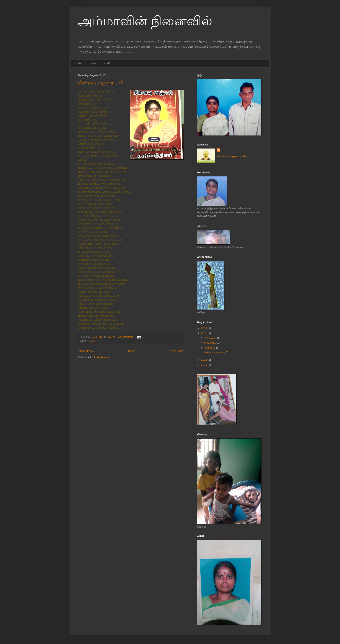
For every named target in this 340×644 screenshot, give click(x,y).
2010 (204, 328)
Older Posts (176, 351)
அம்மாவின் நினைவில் (145, 21)
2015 (204, 365)
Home (78, 63)
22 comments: (126, 337)
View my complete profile (231, 157)
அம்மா (92, 341)
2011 (204, 333)
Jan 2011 (210, 338)
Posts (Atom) (101, 357)
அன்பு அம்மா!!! (100, 63)
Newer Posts (86, 351)
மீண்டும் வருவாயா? (100, 83)
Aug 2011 (210, 348)
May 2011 (210, 343)
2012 (204, 360)
